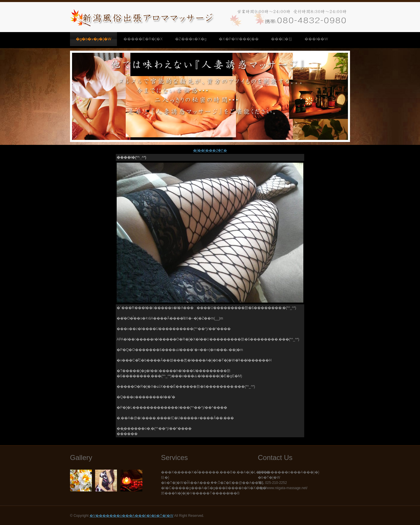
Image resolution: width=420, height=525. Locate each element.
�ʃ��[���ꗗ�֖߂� (210, 150)
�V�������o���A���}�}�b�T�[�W (131, 516)
